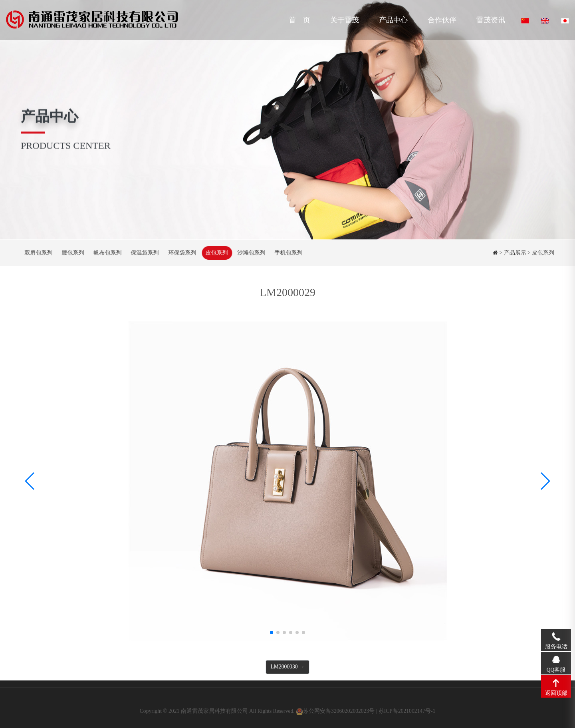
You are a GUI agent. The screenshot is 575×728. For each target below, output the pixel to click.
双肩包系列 (38, 253)
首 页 (299, 20)
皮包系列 (216, 253)
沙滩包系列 (251, 253)
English (545, 21)
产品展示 (515, 253)
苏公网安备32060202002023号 (339, 714)
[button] (272, 633)
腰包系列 (72, 253)
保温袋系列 (144, 253)
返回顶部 (556, 682)
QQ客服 (556, 659)
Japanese (565, 21)
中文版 (525, 21)
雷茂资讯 (491, 20)
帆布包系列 (107, 253)
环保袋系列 (182, 253)
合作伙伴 (442, 20)
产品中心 (393, 20)
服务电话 (556, 636)
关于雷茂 (345, 20)
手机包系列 (288, 253)
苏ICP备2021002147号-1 (407, 714)
